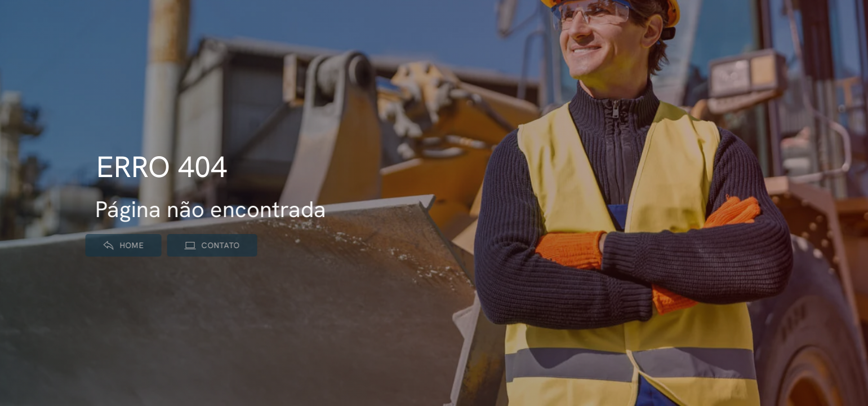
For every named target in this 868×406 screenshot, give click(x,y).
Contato (208, 245)
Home (120, 245)
